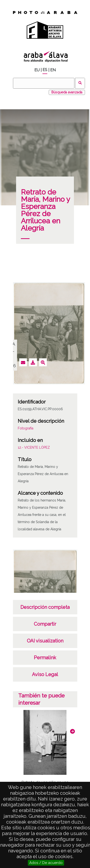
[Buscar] (44, 83)
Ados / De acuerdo (46, 863)
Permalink (45, 658)
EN (53, 70)
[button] (72, 731)
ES (45, 70)
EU (37, 70)
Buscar (80, 83)
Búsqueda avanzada (67, 92)
